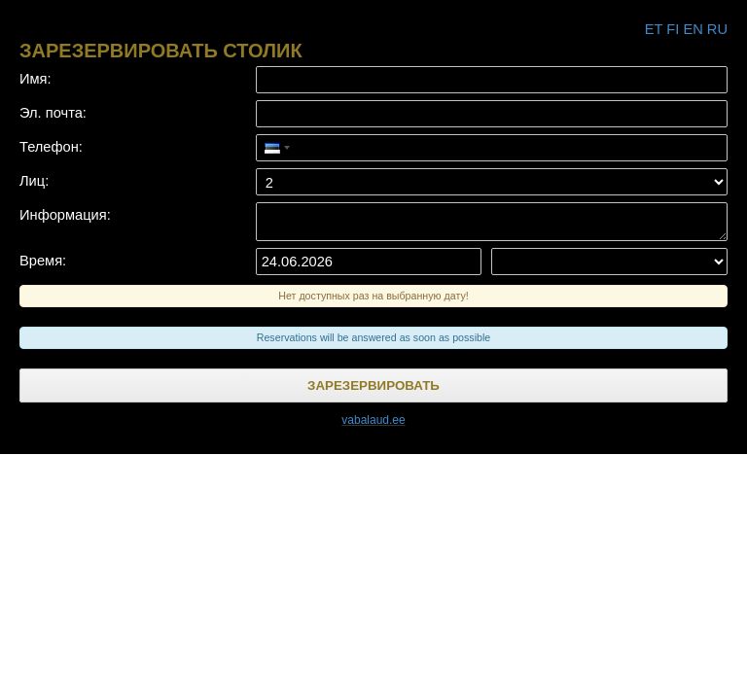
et (654, 29)
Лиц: (34, 181)
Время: (43, 261)
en (693, 29)
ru (717, 29)
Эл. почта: (53, 113)
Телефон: (51, 147)
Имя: (36, 79)
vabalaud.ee (373, 420)
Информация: (65, 215)
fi (673, 29)
